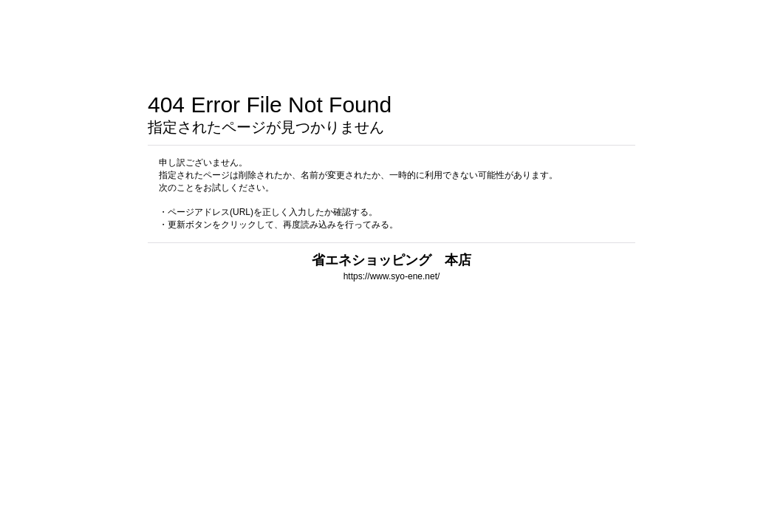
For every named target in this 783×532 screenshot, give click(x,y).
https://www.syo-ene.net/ (392, 276)
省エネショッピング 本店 (391, 260)
